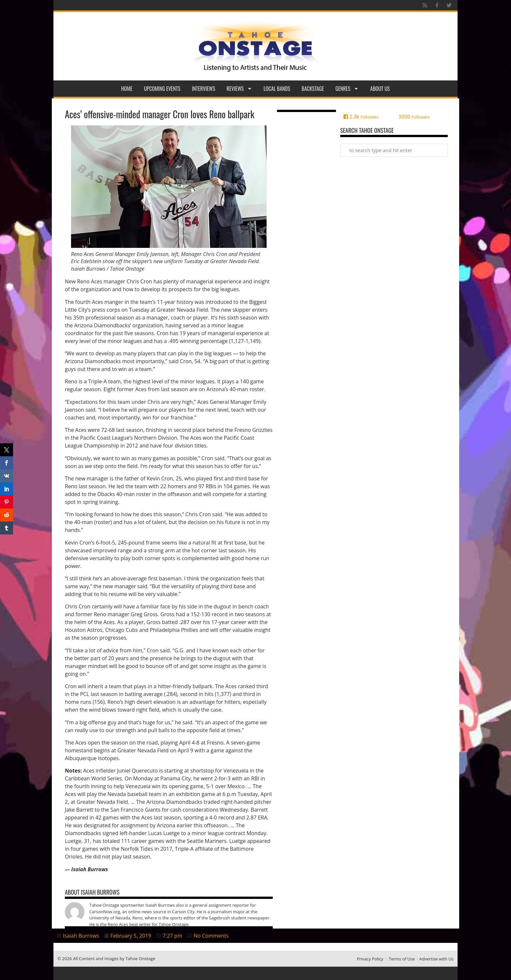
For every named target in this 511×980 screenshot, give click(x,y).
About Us (380, 89)
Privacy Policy (370, 959)
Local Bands (277, 89)
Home (127, 89)
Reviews (239, 89)
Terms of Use (402, 959)
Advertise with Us (437, 959)
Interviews (204, 89)
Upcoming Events (162, 89)
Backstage (313, 89)
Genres (347, 89)
